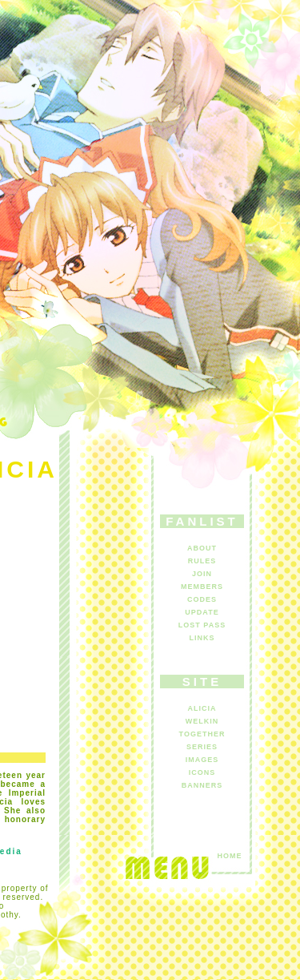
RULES (202, 561)
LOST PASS (202, 625)
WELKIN (202, 721)
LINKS (202, 638)
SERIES (202, 747)
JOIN (202, 574)
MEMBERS (202, 587)
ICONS (202, 772)
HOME (230, 856)
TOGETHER (202, 734)
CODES (202, 599)
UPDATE (202, 612)
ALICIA (202, 708)
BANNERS (202, 785)
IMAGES (202, 760)
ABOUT (202, 548)
